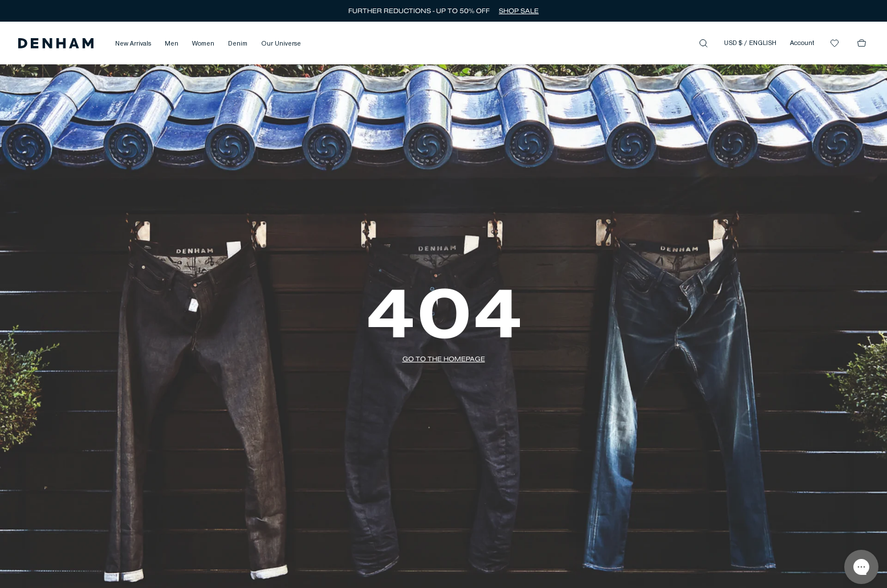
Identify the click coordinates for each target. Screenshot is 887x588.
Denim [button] (238, 44)
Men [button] (172, 44)
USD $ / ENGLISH (750, 43)
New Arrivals (133, 44)
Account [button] (802, 43)
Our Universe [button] (281, 44)
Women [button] (203, 44)
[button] (56, 43)
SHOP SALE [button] (519, 11)
